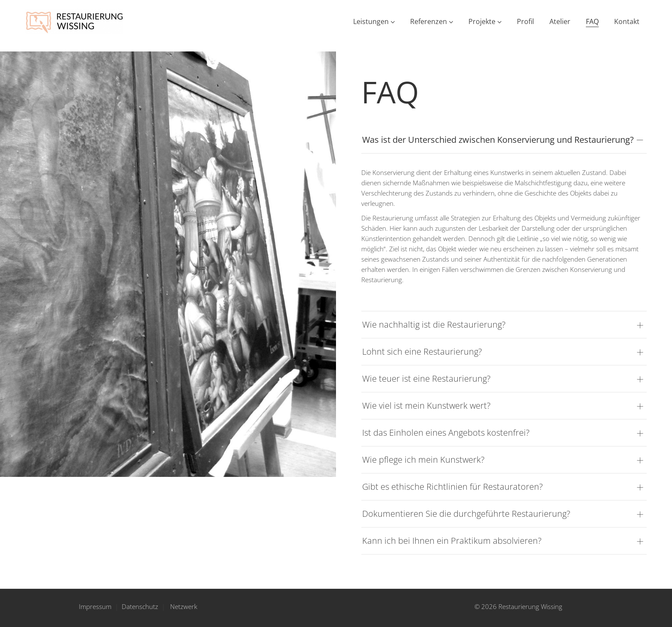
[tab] (504, 140)
